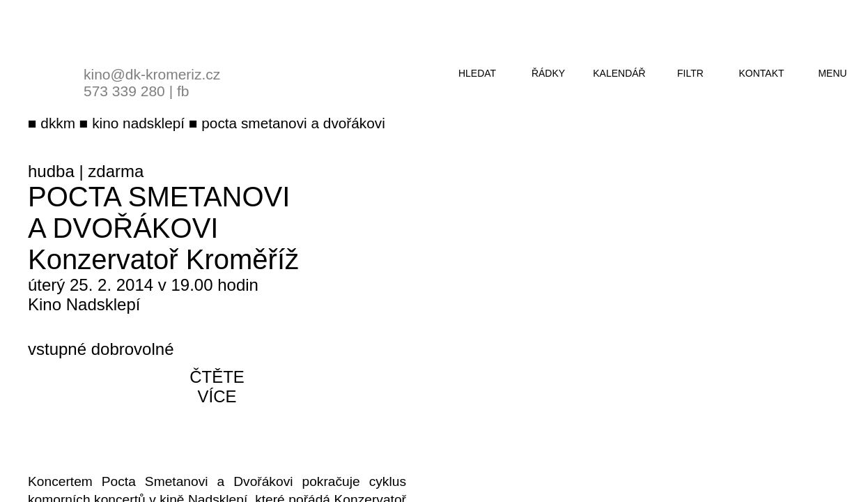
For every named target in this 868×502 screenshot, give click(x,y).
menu (832, 73)
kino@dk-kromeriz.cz (152, 74)
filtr (690, 73)
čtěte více (217, 387)
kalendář (619, 73)
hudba (51, 171)
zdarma (116, 171)
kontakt (761, 73)
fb (183, 91)
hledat (477, 73)
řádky (548, 73)
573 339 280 (124, 91)
